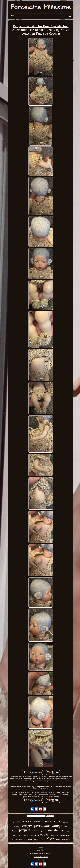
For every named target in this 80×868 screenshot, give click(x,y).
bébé (42, 839)
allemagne (19, 839)
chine (13, 839)
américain (66, 839)
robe (14, 835)
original (66, 822)
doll (57, 830)
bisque (50, 838)
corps (36, 839)
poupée (43, 834)
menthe (37, 822)
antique (47, 821)
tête (50, 830)
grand (43, 830)
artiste (58, 839)
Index (41, 847)
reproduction (54, 835)
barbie (15, 831)
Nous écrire (41, 850)
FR (43, 860)
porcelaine (42, 826)
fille (63, 831)
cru (66, 826)
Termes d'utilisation (41, 857)
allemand (27, 822)
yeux (25, 839)
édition (30, 839)
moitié (34, 835)
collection (65, 835)
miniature (25, 835)
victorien (35, 831)
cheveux (17, 827)
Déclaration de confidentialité (41, 853)
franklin (67, 831)
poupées (25, 830)
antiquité (27, 826)
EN (39, 860)
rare (57, 821)
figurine (17, 822)
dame (19, 835)
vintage (57, 826)
